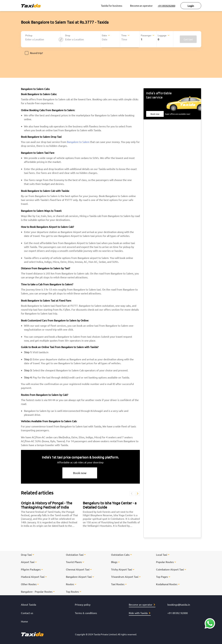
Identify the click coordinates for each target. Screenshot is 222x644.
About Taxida (29, 604)
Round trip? (34, 53)
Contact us (27, 613)
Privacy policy (83, 604)
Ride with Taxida (140, 613)
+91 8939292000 (167, 6)
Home (24, 621)
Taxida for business (112, 6)
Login (191, 6)
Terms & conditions (86, 613)
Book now (80, 473)
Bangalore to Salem (78, 142)
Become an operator (141, 6)
